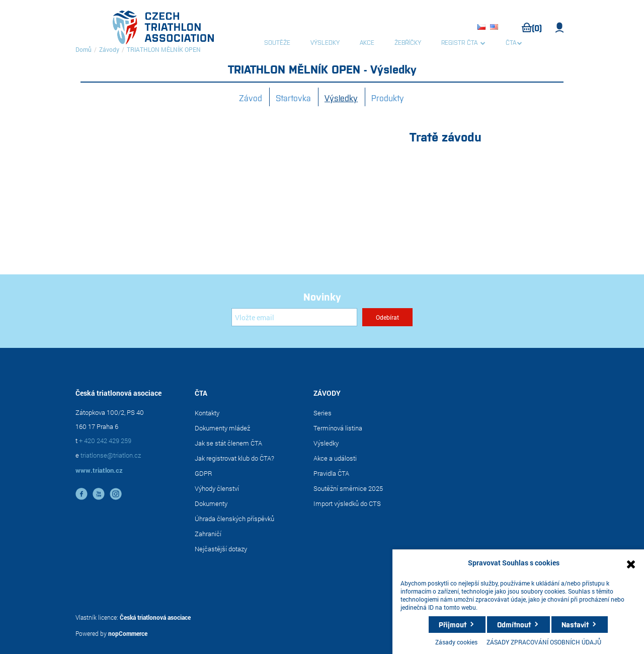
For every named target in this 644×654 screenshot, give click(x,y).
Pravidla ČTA (331, 473)
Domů (84, 49)
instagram (116, 494)
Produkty (388, 98)
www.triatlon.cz (99, 470)
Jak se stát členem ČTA (228, 443)
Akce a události (335, 458)
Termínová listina (338, 428)
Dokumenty (211, 503)
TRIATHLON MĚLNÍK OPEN (164, 49)
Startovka (293, 98)
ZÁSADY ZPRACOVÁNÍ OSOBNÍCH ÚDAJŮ (544, 642)
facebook (82, 494)
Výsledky (341, 98)
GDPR (204, 473)
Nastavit (575, 624)
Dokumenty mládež (222, 428)
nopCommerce (128, 633)
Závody (109, 49)
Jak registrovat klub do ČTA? (234, 458)
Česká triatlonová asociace (155, 617)
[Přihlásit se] (294, 317)
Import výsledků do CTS (347, 503)
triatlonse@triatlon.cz (111, 455)
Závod (251, 98)
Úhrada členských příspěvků (234, 519)
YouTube (99, 494)
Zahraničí (208, 534)
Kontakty (207, 413)
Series (323, 413)
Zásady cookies (456, 642)
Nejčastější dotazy (221, 549)
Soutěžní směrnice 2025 (348, 488)
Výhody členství (217, 488)
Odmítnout (514, 624)
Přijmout (453, 624)
